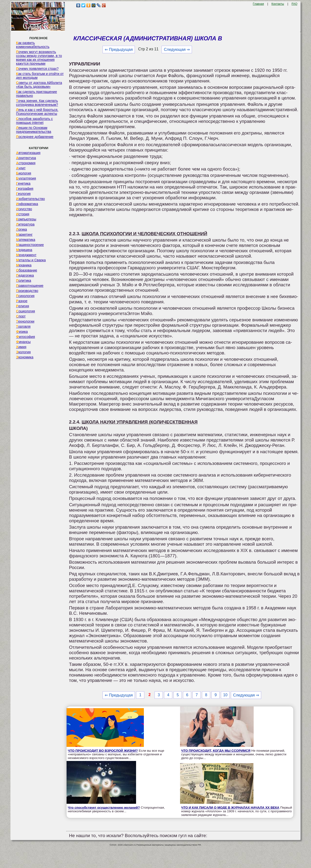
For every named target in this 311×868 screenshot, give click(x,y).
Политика (24, 280)
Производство (27, 291)
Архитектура (26, 158)
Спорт (21, 316)
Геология (23, 194)
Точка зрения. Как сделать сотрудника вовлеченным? (37, 103)
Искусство (24, 209)
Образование (27, 270)
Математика (26, 240)
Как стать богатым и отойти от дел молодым (40, 76)
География (25, 189)
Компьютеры (26, 219)
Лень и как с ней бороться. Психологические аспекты (37, 112)
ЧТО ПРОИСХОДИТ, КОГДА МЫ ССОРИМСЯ (216, 751)
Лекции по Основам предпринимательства (34, 130)
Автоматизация (28, 153)
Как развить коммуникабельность (33, 45)
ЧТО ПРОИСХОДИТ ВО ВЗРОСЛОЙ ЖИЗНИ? (103, 751)
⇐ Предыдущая (119, 50)
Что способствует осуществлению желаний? (104, 808)
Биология (24, 173)
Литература (25, 224)
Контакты (278, 4)
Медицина (24, 250)
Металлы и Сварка (31, 260)
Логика (22, 229)
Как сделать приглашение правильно (36, 94)
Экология (23, 352)
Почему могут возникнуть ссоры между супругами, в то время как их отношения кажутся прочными (39, 58)
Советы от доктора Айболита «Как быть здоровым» (39, 85)
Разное (22, 301)
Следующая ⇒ (177, 50)
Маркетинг (24, 235)
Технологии (25, 321)
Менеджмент (26, 255)
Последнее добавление (35, 137)
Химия (21, 347)
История (23, 214)
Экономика (25, 357)
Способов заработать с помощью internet (34, 121)
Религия (22, 306)
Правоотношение (30, 286)
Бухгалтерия (26, 178)
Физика (22, 332)
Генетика (23, 183)
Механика (24, 265)
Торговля (23, 326)
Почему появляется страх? (37, 69)
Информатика (27, 204)
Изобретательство (30, 199)
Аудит (21, 168)
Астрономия (26, 163)
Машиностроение (30, 245)
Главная (259, 4)
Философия (26, 337)
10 (225, 695)
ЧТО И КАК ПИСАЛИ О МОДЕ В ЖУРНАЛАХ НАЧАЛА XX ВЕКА (230, 808)
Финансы (23, 342)
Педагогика (25, 275)
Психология (25, 296)
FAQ (294, 4)
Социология (26, 311)
